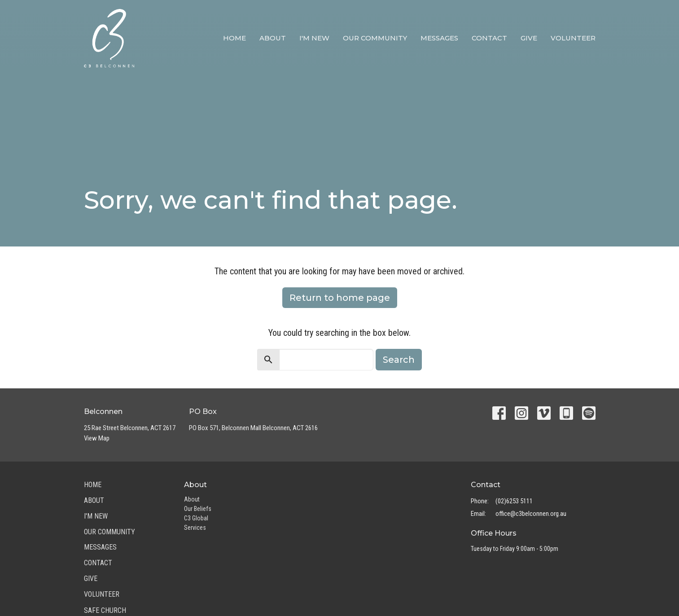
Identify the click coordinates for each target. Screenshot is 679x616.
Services (195, 528)
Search (399, 360)
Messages (439, 38)
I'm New (314, 38)
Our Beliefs (198, 509)
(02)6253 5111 (514, 501)
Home (234, 38)
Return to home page (340, 298)
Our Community (375, 38)
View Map (97, 438)
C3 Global (196, 518)
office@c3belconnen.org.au (531, 514)
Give (529, 38)
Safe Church (105, 610)
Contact (489, 38)
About (273, 38)
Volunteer (573, 38)
